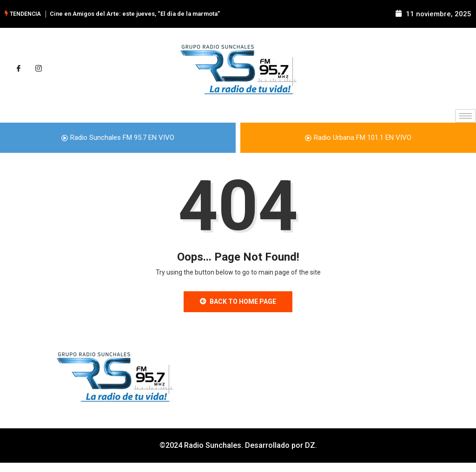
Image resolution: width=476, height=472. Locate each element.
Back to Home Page (238, 302)
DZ (310, 445)
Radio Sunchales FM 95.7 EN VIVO (118, 138)
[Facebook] (19, 69)
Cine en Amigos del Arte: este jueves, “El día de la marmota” (135, 14)
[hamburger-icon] (466, 116)
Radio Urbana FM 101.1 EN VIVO (358, 138)
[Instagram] (39, 69)
